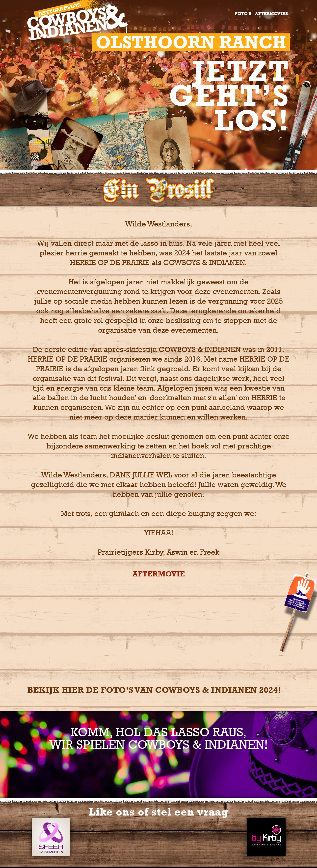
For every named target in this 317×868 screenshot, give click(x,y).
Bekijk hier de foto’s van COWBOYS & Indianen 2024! (154, 690)
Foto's (243, 14)
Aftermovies (271, 14)
